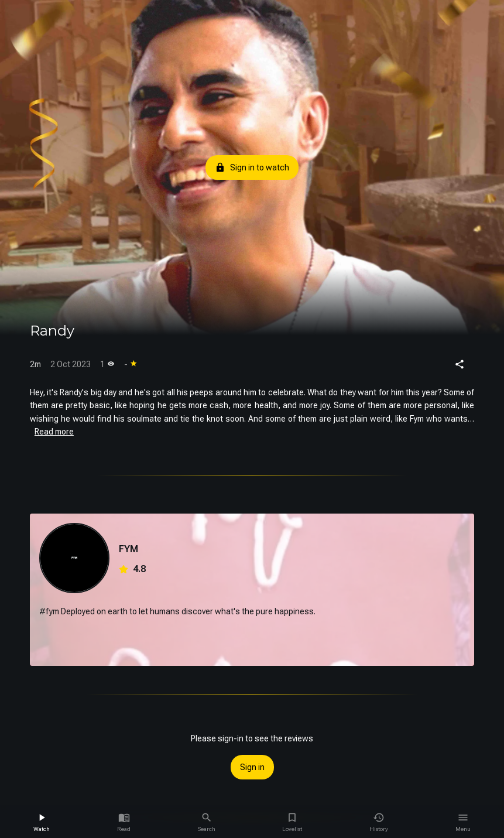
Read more (54, 432)
